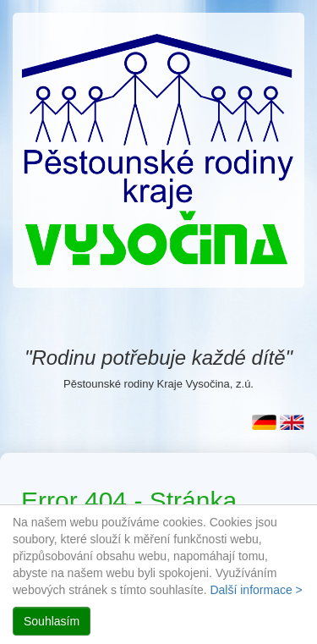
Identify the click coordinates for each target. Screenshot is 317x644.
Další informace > (256, 590)
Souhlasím (52, 621)
